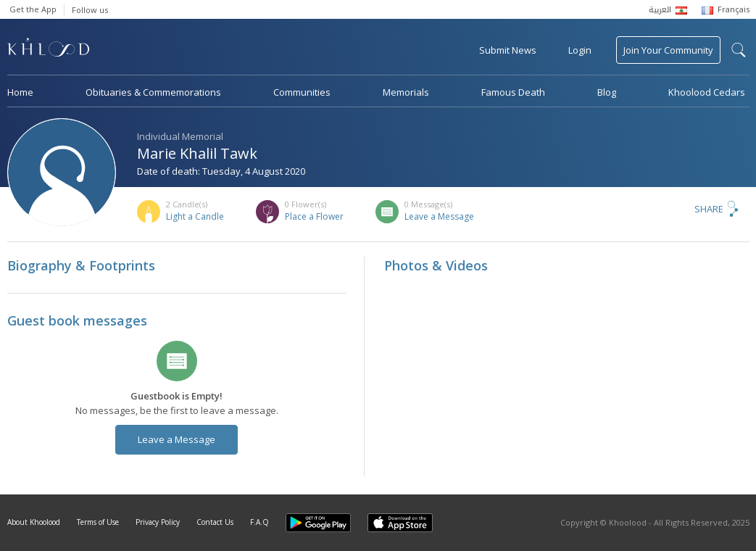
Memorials (406, 92)
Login (580, 50)
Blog (607, 92)
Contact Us (215, 522)
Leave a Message (439, 216)
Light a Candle (195, 216)
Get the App (33, 9)
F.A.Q (259, 522)
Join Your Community (668, 50)
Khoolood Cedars (707, 92)
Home (20, 92)
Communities (302, 92)
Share (709, 209)
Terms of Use (98, 522)
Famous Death (513, 92)
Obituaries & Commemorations (153, 92)
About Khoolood (34, 522)
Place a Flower (314, 216)
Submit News (508, 50)
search (739, 50)
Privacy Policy (158, 522)
